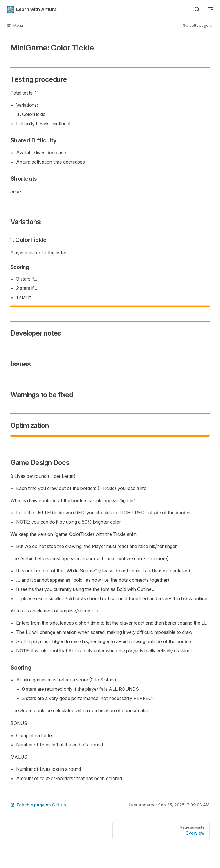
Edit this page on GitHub (38, 805)
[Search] (197, 9)
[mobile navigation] (211, 9)
